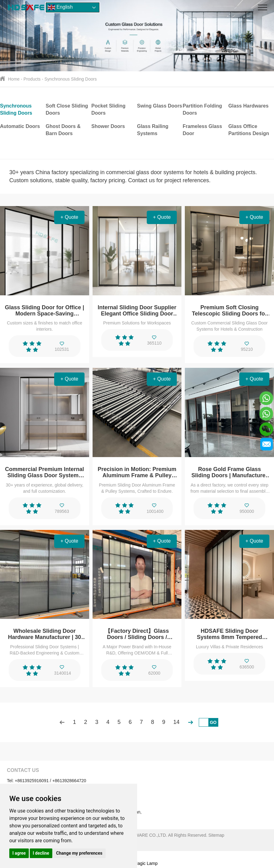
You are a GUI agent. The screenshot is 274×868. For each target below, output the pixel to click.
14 (176, 722)
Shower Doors (108, 126)
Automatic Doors (20, 126)
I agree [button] (19, 853)
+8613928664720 (69, 781)
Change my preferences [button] (79, 853)
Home (14, 79)
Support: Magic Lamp (137, 863)
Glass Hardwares (248, 106)
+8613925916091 (32, 781)
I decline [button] (41, 853)
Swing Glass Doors (159, 106)
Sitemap (216, 835)
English (60, 7)
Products (32, 79)
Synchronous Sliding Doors (71, 79)
